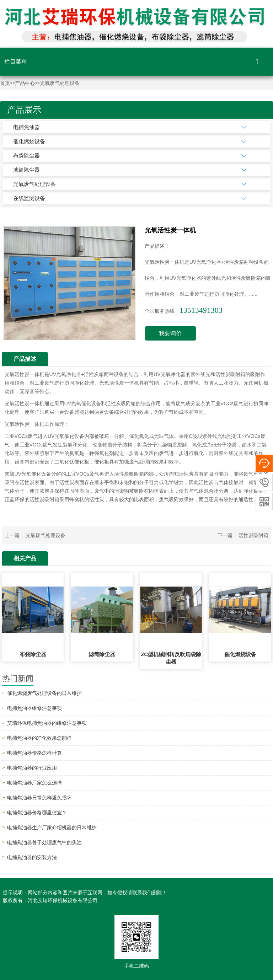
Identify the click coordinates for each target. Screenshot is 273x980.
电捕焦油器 (26, 127)
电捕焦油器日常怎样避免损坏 (39, 798)
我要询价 (170, 333)
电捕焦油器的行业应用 (32, 768)
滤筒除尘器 (26, 170)
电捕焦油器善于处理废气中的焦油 (44, 842)
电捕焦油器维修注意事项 (34, 708)
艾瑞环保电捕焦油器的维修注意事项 (47, 723)
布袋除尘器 (26, 156)
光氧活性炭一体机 (25, 374)
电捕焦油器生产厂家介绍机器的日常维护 (52, 828)
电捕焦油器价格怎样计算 (34, 753)
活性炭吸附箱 (253, 535)
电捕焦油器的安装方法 (32, 857)
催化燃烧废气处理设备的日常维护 (44, 693)
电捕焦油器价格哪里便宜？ (37, 813)
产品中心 (25, 83)
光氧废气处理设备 (60, 83)
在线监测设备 (29, 198)
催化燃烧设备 (29, 141)
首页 (5, 83)
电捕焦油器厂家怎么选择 (34, 783)
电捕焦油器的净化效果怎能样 (39, 738)
